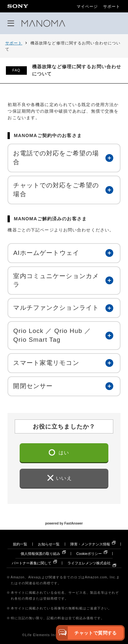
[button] (64, 158)
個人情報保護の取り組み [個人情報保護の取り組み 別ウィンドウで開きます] (40, 554)
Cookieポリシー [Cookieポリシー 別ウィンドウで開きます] (89, 554)
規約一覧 (20, 544)
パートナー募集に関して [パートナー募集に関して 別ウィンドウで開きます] (32, 563)
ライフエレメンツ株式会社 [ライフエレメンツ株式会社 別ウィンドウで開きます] (89, 563)
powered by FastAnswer (64, 523)
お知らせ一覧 (49, 544)
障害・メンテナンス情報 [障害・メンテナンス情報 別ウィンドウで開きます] (90, 544)
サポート (112, 7)
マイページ (87, 7)
